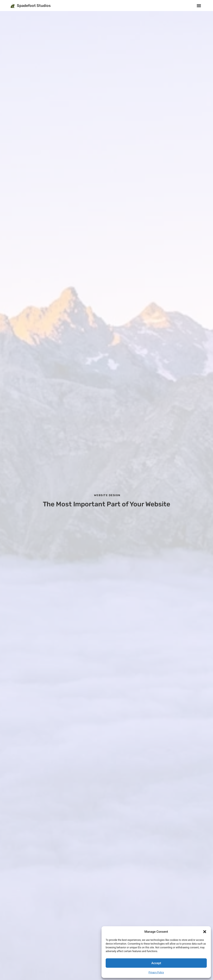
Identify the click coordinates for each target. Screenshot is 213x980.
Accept (156, 963)
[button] (205, 932)
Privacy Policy (156, 973)
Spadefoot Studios (34, 6)
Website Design (107, 495)
